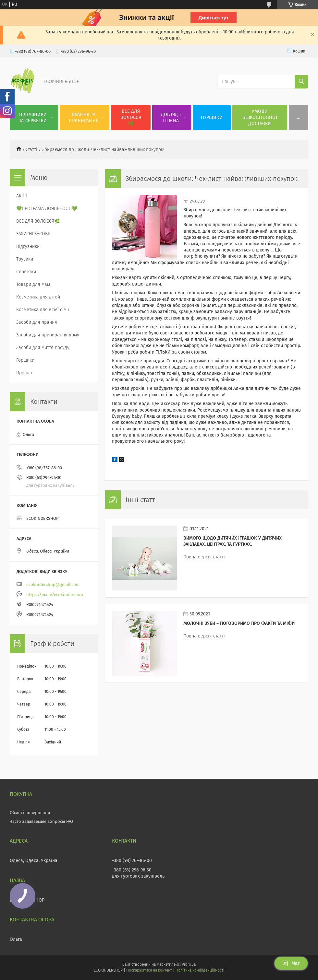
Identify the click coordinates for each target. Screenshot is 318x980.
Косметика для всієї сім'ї (43, 310)
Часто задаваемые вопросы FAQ (41, 821)
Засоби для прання (37, 322)
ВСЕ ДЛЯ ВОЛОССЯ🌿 (131, 117)
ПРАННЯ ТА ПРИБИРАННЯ (84, 118)
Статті (31, 150)
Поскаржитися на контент (149, 970)
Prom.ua (189, 964)
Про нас (25, 373)
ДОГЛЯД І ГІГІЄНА (171, 118)
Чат (291, 963)
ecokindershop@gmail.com (53, 584)
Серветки (26, 272)
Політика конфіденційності (200, 970)
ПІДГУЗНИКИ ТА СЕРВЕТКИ (33, 118)
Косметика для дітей (38, 297)
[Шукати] (301, 82)
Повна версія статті (204, 557)
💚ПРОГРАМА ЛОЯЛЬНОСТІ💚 (47, 209)
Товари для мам (33, 284)
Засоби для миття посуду (43, 348)
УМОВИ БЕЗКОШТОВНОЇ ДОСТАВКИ (260, 117)
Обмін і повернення (30, 813)
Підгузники (28, 246)
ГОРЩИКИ (212, 117)
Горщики (25, 360)
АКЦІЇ (22, 196)
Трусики (25, 259)
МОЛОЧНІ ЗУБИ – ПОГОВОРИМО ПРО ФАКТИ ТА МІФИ (239, 623)
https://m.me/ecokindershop (55, 595)
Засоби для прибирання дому (48, 335)
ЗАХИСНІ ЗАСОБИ (33, 234)
